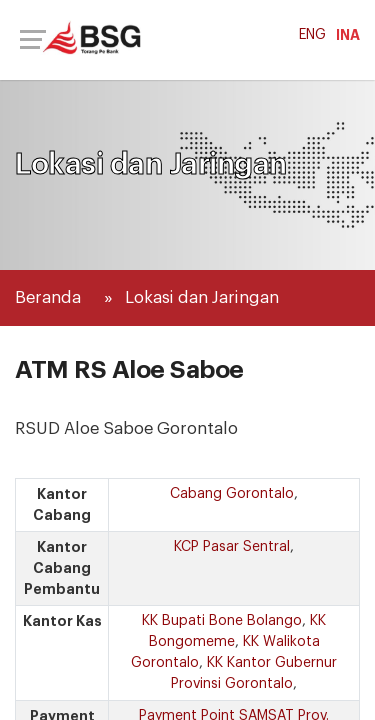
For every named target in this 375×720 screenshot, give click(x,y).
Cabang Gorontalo (232, 494)
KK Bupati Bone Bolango (222, 621)
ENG (312, 35)
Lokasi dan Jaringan (202, 297)
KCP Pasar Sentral (232, 547)
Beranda (48, 297)
